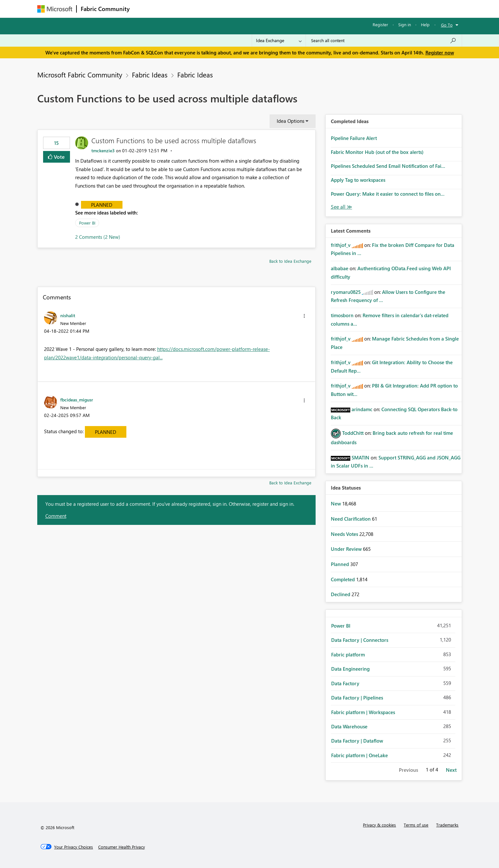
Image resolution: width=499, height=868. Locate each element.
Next (451, 770)
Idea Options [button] (290, 121)
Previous (408, 770)
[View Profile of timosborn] (342, 315)
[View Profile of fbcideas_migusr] (77, 399)
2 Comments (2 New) (98, 237)
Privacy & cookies (379, 825)
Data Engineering (350, 669)
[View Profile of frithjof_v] (341, 245)
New (337, 503)
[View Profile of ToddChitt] (353, 433)
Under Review (347, 549)
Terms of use (416, 825)
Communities (228, 9)
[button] (304, 316)
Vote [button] (59, 157)
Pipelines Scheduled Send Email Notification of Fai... (388, 166)
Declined (341, 594)
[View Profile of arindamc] (362, 409)
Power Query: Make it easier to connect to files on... (388, 194)
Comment (56, 516)
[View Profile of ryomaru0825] (346, 292)
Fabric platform (348, 654)
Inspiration (173, 9)
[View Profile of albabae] (340, 268)
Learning (282, 9)
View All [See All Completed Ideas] (342, 207)
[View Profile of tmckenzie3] (103, 150)
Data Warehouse (349, 726)
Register (380, 24)
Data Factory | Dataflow (357, 741)
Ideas (199, 9)
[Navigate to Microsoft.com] (55, 9)
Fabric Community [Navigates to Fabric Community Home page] (105, 9)
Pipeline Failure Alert (354, 138)
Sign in (405, 24)
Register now (440, 52)
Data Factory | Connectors (360, 640)
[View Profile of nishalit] (68, 315)
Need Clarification (351, 519)
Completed (343, 579)
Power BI (87, 223)
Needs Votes (345, 534)
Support (310, 9)
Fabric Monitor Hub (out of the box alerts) (377, 152)
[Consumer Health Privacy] (122, 847)
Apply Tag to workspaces (358, 180)
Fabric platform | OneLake (360, 755)
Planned (102, 205)
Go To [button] (447, 25)
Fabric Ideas (150, 75)
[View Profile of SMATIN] (360, 457)
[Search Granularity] (279, 41)
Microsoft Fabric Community (80, 75)
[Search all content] (384, 41)
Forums (144, 9)
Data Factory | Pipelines (357, 698)
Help (425, 24)
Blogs (257, 9)
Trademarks (447, 825)
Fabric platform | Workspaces (363, 712)
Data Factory (345, 683)
